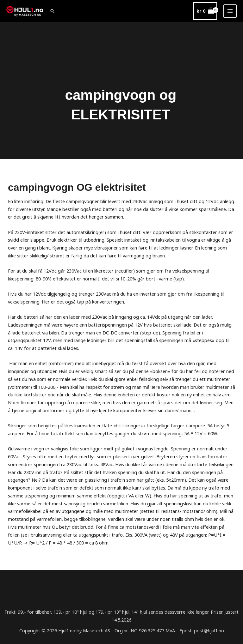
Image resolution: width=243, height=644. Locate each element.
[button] (53, 11)
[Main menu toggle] (230, 11)
